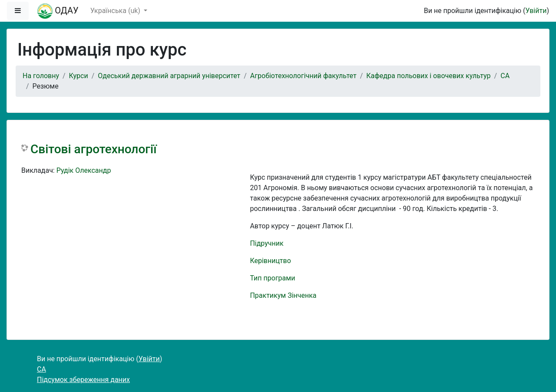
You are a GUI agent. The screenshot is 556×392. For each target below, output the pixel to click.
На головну (41, 76)
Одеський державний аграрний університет (169, 76)
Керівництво (270, 261)
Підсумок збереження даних (83, 380)
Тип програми (272, 278)
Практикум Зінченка (283, 295)
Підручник (266, 243)
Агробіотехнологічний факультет (303, 76)
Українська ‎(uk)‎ (116, 11)
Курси (79, 76)
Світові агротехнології (93, 149)
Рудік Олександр (84, 170)
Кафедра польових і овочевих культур (428, 76)
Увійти (536, 11)
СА (505, 76)
